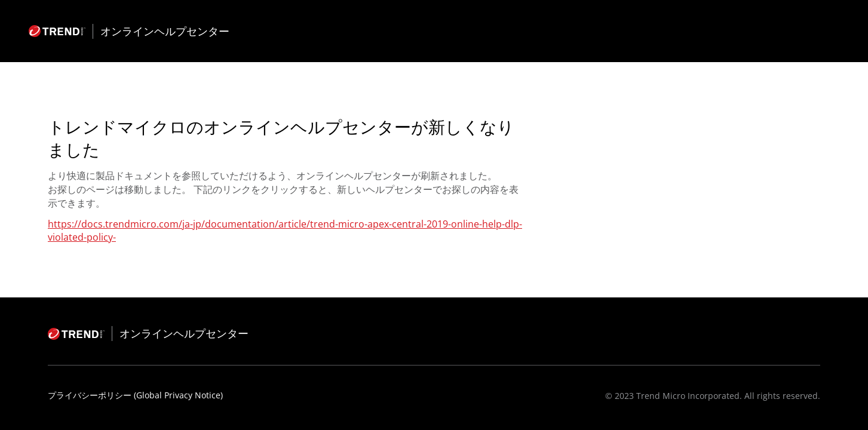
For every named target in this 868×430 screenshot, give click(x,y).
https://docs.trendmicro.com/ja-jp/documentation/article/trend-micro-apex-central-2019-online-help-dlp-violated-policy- (285, 231)
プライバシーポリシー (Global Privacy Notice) (135, 395)
